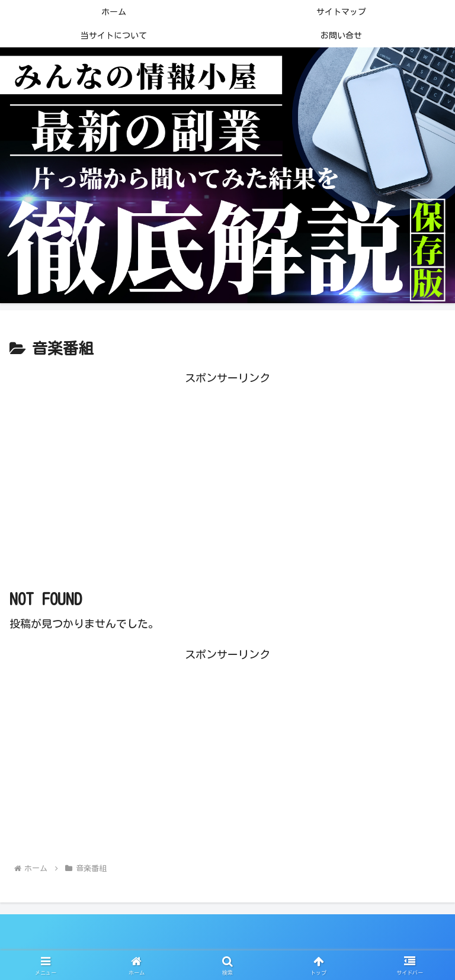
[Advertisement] (227, 470)
